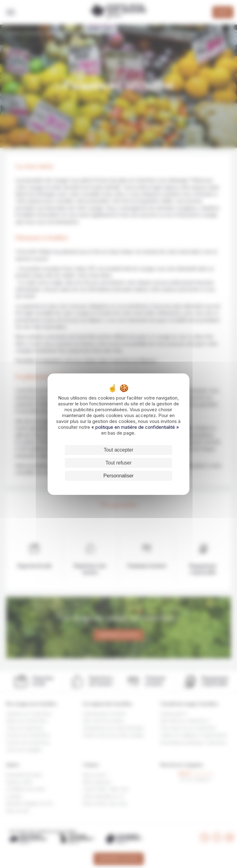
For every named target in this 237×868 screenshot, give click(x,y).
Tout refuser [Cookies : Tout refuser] (118, 463)
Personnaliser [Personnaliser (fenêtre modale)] (118, 476)
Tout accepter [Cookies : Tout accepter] (118, 450)
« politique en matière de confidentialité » (135, 427)
